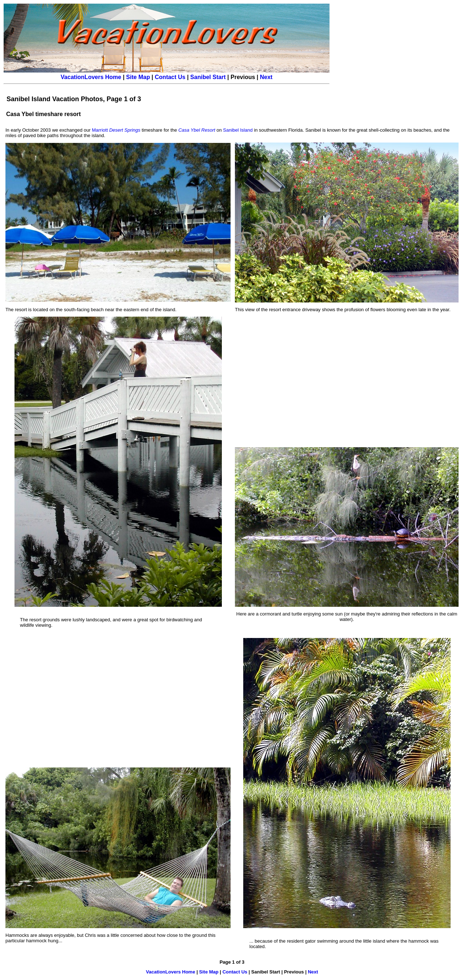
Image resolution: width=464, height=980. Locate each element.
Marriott (116, 130)
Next (266, 77)
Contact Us (170, 77)
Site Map (138, 77)
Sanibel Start (208, 77)
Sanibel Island (238, 130)
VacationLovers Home (91, 77)
